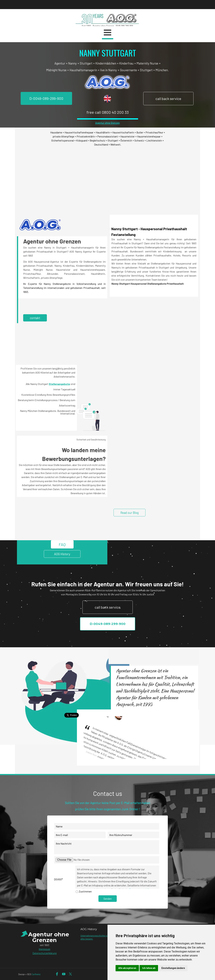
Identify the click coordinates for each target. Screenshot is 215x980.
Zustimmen (85, 891)
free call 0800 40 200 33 (108, 112)
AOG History (62, 554)
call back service (168, 99)
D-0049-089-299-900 (46, 98)
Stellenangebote (59, 384)
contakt (35, 318)
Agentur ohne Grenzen (107, 123)
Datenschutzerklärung (45, 953)
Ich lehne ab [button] (149, 968)
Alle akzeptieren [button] (127, 968)
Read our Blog (130, 513)
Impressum (45, 949)
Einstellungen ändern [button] (173, 968)
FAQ (62, 544)
